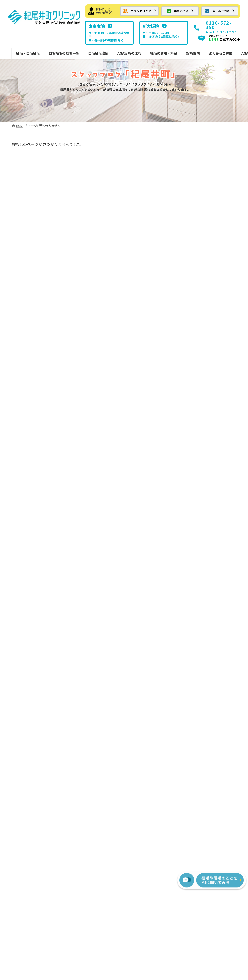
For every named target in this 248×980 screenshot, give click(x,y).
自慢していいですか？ (193, 181)
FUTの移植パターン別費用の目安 (156, 657)
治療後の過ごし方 (148, 611)
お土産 (182, 297)
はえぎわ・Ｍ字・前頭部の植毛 (37, 613)
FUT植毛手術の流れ (150, 581)
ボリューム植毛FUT (90, 591)
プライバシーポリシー (124, 894)
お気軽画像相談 (23, 591)
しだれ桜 (182, 220)
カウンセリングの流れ (151, 601)
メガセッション (26, 670)
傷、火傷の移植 (189, 327)
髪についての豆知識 (193, 277)
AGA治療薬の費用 (148, 684)
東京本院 (201, 581)
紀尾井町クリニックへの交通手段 (203, 376)
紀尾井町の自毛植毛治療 (90, 571)
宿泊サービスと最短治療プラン (156, 633)
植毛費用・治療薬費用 (148, 645)
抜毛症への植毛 (26, 640)
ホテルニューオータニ (194, 346)
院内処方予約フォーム (95, 689)
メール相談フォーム (26, 581)
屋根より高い (187, 162)
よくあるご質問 (203, 655)
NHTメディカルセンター (213, 601)
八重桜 (180, 201)
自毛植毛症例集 (23, 601)
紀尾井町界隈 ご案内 (194, 307)
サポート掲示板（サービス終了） (216, 665)
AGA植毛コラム (203, 675)
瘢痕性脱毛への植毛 (30, 660)
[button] (139, 11)
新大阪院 (201, 591)
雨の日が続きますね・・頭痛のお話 (205, 240)
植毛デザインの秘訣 (90, 709)
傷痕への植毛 (25, 650)
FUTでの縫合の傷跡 (93, 611)
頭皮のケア (186, 336)
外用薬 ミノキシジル (94, 665)
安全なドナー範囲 (88, 699)
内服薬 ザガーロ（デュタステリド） (99, 653)
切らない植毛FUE (88, 621)
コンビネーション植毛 (31, 679)
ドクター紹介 (205, 611)
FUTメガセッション (93, 601)
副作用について (146, 621)
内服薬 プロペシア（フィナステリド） (99, 677)
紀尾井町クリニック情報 (196, 267)
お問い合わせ (91, 894)
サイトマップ (157, 894)
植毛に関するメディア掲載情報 (216, 643)
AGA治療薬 (83, 640)
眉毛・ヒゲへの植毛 (30, 699)
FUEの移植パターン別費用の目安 (156, 672)
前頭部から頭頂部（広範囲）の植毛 (37, 628)
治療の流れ (139, 571)
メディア (184, 356)
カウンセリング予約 (26, 571)
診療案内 (198, 571)
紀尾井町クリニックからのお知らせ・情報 (35, 721)
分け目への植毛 (26, 689)
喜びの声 (184, 366)
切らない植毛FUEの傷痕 (97, 630)
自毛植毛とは (85, 581)
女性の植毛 (23, 709)
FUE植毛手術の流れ (150, 591)
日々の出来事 (187, 317)
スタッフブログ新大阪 (211, 630)
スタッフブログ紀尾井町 (213, 621)
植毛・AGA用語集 (205, 684)
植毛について (187, 287)
